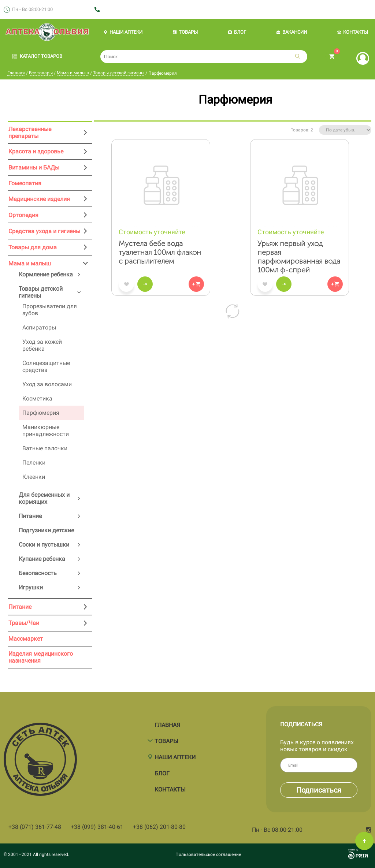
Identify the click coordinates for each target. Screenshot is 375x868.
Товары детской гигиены (119, 73)
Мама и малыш (73, 73)
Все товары (41, 73)
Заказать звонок (309, 10)
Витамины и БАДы (34, 167)
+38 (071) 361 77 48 (123, 10)
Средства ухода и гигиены (44, 231)
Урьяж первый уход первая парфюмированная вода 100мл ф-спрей (299, 257)
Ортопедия (23, 215)
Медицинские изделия (39, 199)
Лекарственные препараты (30, 133)
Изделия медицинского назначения (41, 657)
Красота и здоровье (36, 151)
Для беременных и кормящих (44, 498)
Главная (16, 73)
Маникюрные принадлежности (46, 431)
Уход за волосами (47, 384)
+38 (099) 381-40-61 (97, 827)
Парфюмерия (41, 413)
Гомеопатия (25, 183)
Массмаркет (26, 639)
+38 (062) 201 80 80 (174, 10)
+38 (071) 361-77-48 (35, 827)
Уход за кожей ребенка (42, 345)
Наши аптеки (175, 754)
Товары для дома (33, 247)
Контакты (170, 786)
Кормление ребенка (46, 274)
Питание (30, 516)
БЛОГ (237, 32)
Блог (162, 770)
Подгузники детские (46, 530)
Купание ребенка (42, 559)
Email (341, 765)
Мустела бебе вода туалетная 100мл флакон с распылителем (160, 252)
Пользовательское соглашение (208, 854)
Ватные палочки (45, 448)
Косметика (37, 398)
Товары (166, 738)
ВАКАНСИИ (292, 32)
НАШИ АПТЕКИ (123, 32)
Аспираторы (39, 327)
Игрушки (31, 587)
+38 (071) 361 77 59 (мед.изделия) (242, 10)
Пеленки (34, 463)
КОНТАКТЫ (353, 32)
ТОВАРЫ (185, 32)
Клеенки (34, 477)
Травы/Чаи (24, 623)
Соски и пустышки (44, 545)
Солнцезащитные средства (46, 366)
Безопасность (38, 573)
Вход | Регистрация (363, 58)
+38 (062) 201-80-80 (159, 827)
